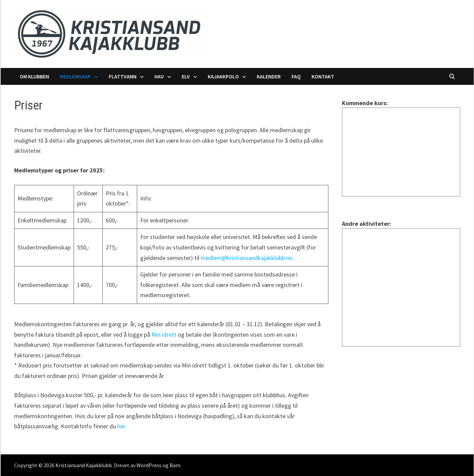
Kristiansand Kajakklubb (84, 465)
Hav (159, 76)
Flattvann (123, 76)
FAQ (296, 76)
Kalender (269, 76)
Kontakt (323, 76)
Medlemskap (75, 76)
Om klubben (34, 76)
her (121, 426)
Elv (186, 76)
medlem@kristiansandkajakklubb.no (247, 258)
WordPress (149, 465)
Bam (175, 465)
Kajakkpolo (223, 76)
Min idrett (164, 335)
